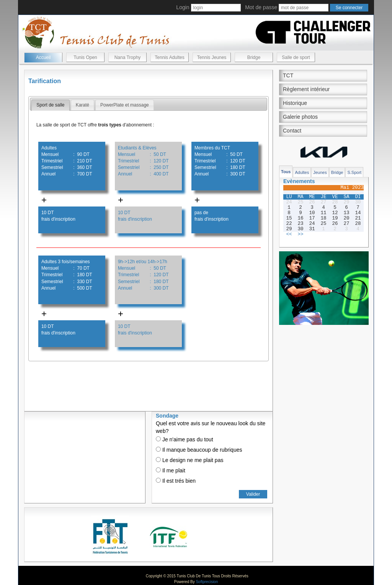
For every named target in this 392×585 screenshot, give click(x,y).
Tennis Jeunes (212, 57)
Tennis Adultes (169, 57)
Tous (286, 172)
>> (300, 234)
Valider (253, 494)
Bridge (254, 57)
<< (289, 234)
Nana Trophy (128, 57)
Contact (292, 131)
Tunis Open (85, 57)
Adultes (302, 172)
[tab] (50, 105)
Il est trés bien (176, 481)
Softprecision (207, 582)
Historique (295, 103)
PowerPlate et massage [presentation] (125, 105)
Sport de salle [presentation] (50, 105)
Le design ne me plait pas (189, 460)
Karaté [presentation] (82, 105)
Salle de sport (296, 57)
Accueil (43, 57)
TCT (288, 75)
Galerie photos (300, 117)
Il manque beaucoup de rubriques (199, 450)
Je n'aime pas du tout (185, 439)
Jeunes (320, 172)
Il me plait (171, 470)
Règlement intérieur (306, 89)
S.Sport (354, 172)
